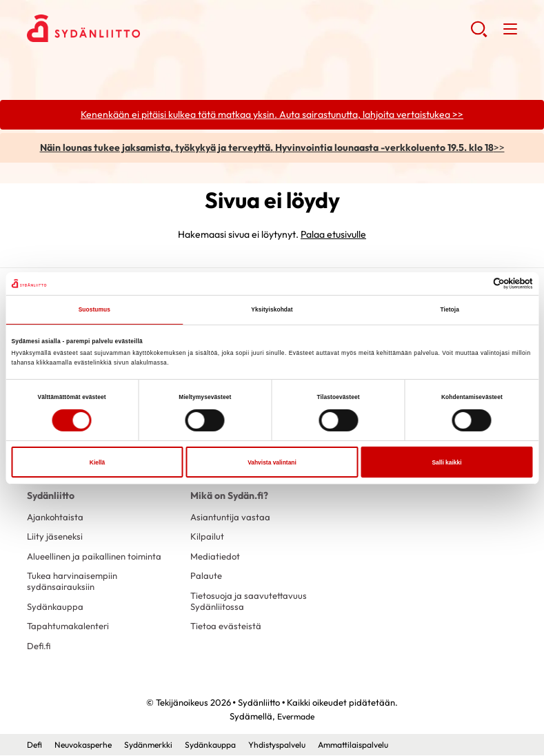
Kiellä (97, 462)
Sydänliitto (51, 496)
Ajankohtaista (57, 518)
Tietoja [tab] (450, 309)
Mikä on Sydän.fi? (229, 496)
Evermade (296, 718)
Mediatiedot (216, 557)
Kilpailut (207, 537)
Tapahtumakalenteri (71, 628)
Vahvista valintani (272, 462)
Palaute (206, 577)
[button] (479, 34)
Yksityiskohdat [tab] (272, 309)
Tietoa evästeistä (228, 628)
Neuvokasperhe (87, 746)
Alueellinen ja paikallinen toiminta (99, 557)
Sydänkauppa (56, 608)
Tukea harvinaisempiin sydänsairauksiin (75, 582)
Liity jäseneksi (57, 537)
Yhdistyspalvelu (296, 746)
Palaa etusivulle (333, 235)
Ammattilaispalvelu (380, 746)
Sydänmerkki (157, 746)
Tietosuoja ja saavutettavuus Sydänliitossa (251, 602)
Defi (35, 746)
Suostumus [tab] (94, 309)
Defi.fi (40, 648)
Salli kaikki (446, 462)
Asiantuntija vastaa (231, 518)
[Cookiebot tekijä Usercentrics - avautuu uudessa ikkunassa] (473, 284)
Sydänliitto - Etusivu (137, 28)
